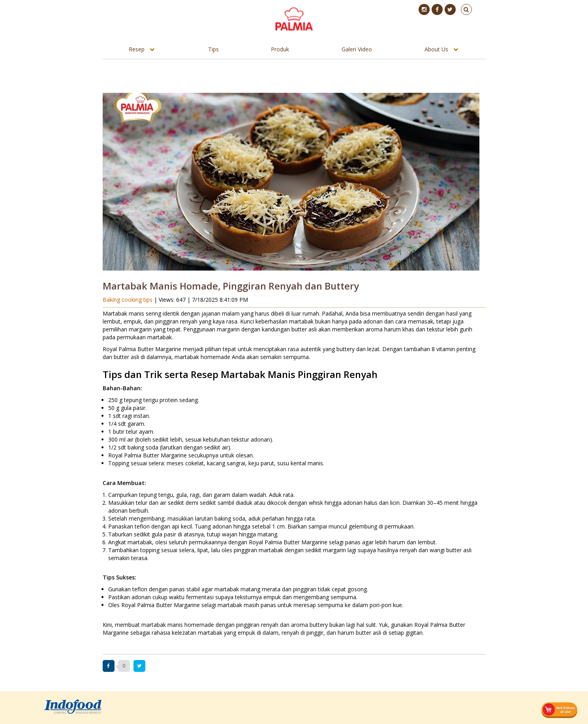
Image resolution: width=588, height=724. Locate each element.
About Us (436, 49)
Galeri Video (357, 49)
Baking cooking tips (128, 300)
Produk (280, 49)
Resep (137, 49)
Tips (213, 49)
